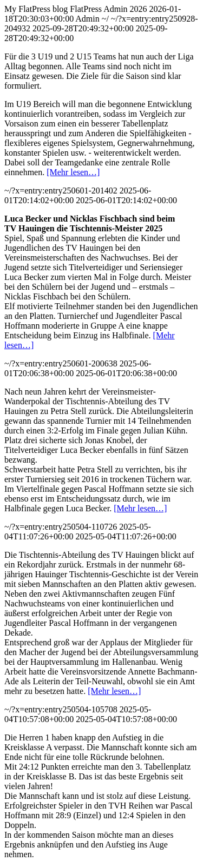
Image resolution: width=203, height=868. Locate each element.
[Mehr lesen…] (73, 172)
